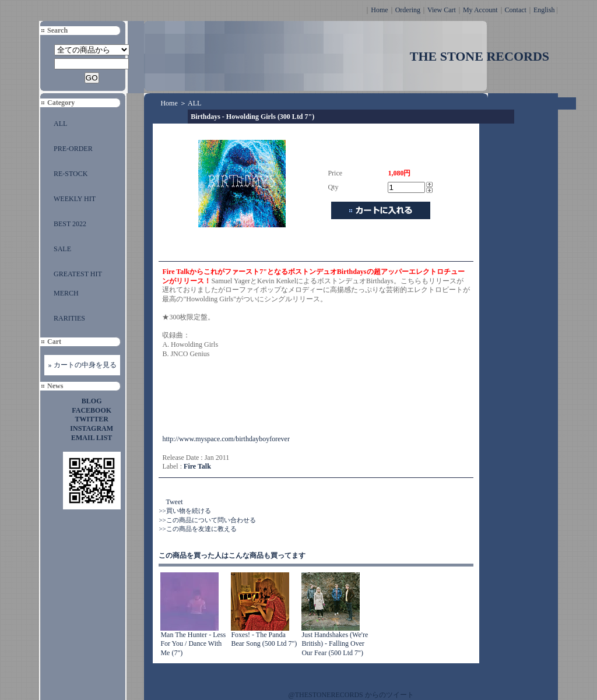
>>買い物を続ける (185, 511)
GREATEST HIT (78, 274)
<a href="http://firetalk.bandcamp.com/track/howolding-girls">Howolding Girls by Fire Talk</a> (279, 397)
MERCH (66, 293)
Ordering (408, 10)
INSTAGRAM (92, 428)
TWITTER (92, 419)
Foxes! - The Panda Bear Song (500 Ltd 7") (264, 639)
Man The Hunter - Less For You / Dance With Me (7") (193, 644)
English (544, 10)
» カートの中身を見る (82, 365)
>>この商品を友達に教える (197, 529)
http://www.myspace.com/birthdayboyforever (226, 439)
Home (379, 10)
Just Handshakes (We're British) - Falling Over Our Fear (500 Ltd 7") (335, 644)
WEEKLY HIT (75, 199)
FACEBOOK (92, 410)
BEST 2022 (70, 224)
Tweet (174, 502)
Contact (516, 10)
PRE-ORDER (73, 149)
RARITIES (69, 318)
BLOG (92, 401)
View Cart (442, 10)
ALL (60, 124)
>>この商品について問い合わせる (207, 520)
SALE (62, 249)
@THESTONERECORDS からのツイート (351, 695)
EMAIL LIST (92, 438)
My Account (480, 10)
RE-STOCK (71, 174)
